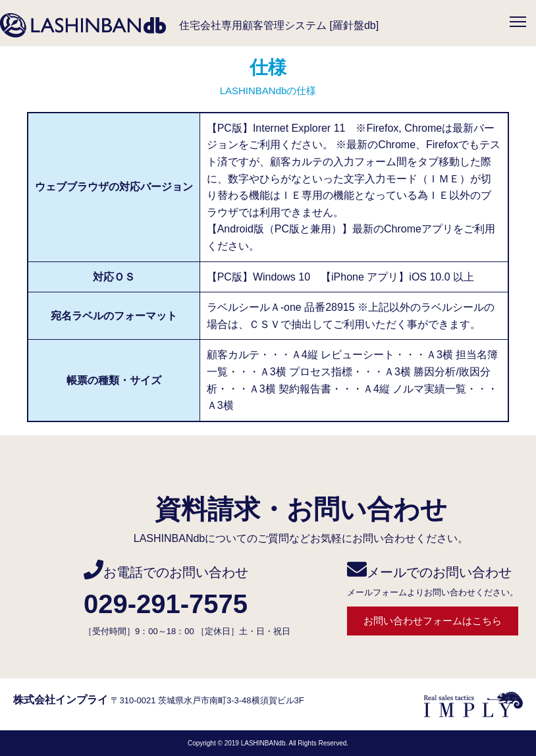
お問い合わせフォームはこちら (433, 621)
